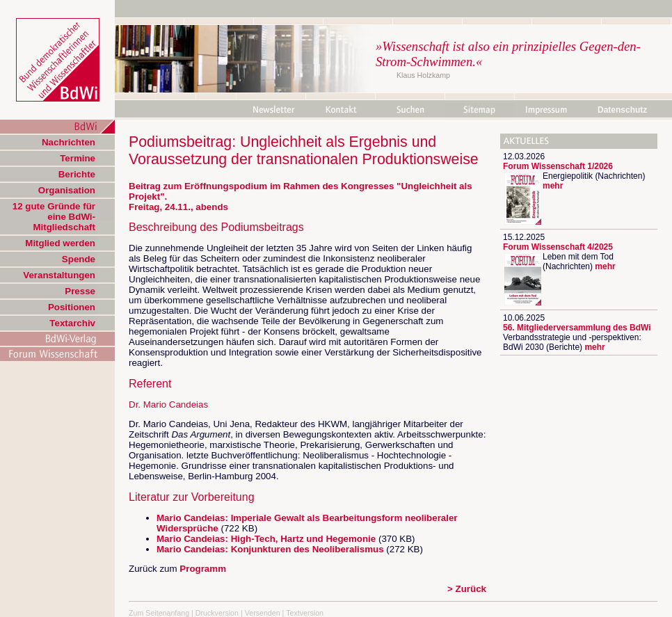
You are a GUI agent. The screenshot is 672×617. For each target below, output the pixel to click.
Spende (79, 259)
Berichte (77, 174)
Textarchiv (72, 323)
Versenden (263, 613)
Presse (80, 291)
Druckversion (217, 613)
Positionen (72, 307)
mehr (553, 186)
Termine (78, 158)
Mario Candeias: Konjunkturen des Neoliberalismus (270, 549)
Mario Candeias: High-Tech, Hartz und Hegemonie (266, 539)
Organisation (67, 190)
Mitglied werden (60, 243)
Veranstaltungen (59, 275)
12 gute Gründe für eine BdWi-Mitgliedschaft (54, 217)
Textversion (305, 613)
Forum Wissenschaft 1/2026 (558, 166)
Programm (203, 569)
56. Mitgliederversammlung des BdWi (577, 328)
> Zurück (467, 589)
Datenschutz (622, 110)
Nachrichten (69, 142)
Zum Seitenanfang (159, 613)
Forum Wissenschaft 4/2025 (558, 247)
